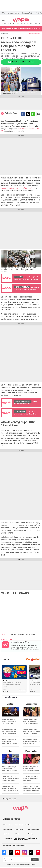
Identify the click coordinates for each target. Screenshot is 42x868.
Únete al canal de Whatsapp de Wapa (21, 62)
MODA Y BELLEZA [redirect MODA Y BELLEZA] (21, 24)
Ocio (30, 825)
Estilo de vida (19, 829)
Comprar (23, 690)
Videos (18, 834)
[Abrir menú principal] (3, 20)
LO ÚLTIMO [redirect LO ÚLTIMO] (4, 24)
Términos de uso (20, 838)
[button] (40, 29)
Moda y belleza (7, 829)
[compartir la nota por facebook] (23, 114)
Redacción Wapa (11, 113)
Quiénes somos (33, 838)
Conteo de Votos (28, 13)
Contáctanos (8, 838)
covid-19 (13, 635)
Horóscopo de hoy (13, 13)
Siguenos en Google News (39, 114)
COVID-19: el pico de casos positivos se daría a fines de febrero (26, 279)
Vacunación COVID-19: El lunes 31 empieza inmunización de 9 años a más (27, 289)
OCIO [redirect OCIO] (36, 24)
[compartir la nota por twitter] (28, 114)
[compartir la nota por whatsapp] (33, 114)
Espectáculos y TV (21, 825)
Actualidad (5, 34)
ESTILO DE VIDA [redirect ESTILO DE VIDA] (30, 24)
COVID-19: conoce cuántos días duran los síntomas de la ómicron (25, 414)
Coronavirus (30, 635)
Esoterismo (6, 834)
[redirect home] (21, 22)
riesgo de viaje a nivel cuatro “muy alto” (17, 188)
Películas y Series (34, 829)
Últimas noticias (8, 825)
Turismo (21, 635)
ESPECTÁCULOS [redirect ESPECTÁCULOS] (12, 24)
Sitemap (31, 834)
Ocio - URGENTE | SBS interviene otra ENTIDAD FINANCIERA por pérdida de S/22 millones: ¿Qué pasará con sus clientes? (20, 29)
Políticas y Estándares (21, 840)
